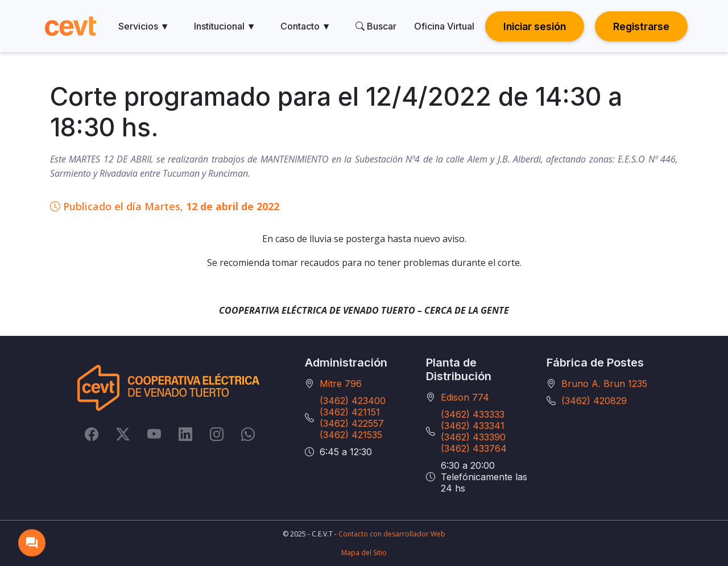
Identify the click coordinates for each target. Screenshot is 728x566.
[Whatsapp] (248, 434)
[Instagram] (217, 434)
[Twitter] (123, 434)
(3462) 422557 (352, 423)
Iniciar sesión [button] (535, 26)
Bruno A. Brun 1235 (604, 384)
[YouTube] (154, 434)
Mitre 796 (341, 384)
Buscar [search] (376, 26)
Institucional (225, 26)
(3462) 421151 (350, 412)
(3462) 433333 (473, 414)
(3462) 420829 (594, 401)
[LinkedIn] (185, 434)
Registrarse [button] (641, 26)
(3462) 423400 (353, 401)
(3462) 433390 (473, 437)
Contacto (306, 26)
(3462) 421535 (351, 435)
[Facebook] (92, 434)
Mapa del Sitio (364, 553)
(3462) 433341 (473, 426)
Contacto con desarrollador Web (392, 534)
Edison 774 (465, 397)
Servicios (144, 26)
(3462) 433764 (474, 448)
